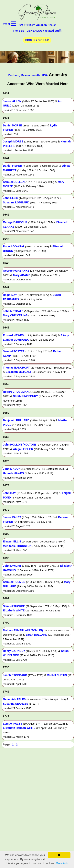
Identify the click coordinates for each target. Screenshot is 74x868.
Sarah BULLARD (36, 635)
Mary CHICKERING (15, 315)
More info (62, 863)
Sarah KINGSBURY (26, 396)
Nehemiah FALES (14, 699)
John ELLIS (11, 198)
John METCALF (13, 311)
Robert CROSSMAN (16, 392)
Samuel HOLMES (14, 582)
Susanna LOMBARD (16, 202)
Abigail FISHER (23, 449)
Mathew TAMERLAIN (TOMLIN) (23, 630)
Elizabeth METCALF (19, 372)
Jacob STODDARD (15, 675)
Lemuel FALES (13, 724)
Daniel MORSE (12, 125)
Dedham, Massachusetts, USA (28, 75)
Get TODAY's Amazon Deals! (37, 25)
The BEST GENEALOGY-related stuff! (37, 31)
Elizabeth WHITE (14, 610)
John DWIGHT (12, 566)
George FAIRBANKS (16, 271)
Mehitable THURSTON (17, 546)
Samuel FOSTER (14, 351)
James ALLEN (12, 101)
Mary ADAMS (22, 275)
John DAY (9, 493)
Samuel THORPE (14, 606)
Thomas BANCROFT (16, 368)
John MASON (12, 469)
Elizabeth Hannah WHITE (19, 728)
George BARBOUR (15, 222)
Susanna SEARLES (16, 704)
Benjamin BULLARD (16, 420)
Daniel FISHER (12, 166)
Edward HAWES (13, 335)
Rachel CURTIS (57, 675)
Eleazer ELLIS (12, 541)
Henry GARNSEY (14, 651)
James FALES (12, 517)
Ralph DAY (10, 295)
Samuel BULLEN (14, 182)
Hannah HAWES (13, 473)
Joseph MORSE (13, 141)
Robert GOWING (14, 246)
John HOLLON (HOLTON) (19, 445)
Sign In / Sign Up (37, 40)
